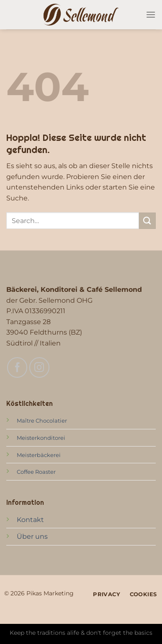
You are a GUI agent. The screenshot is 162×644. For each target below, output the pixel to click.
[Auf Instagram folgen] (39, 367)
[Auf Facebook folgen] (17, 367)
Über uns (32, 536)
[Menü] (151, 14)
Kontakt (30, 520)
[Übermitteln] (147, 221)
